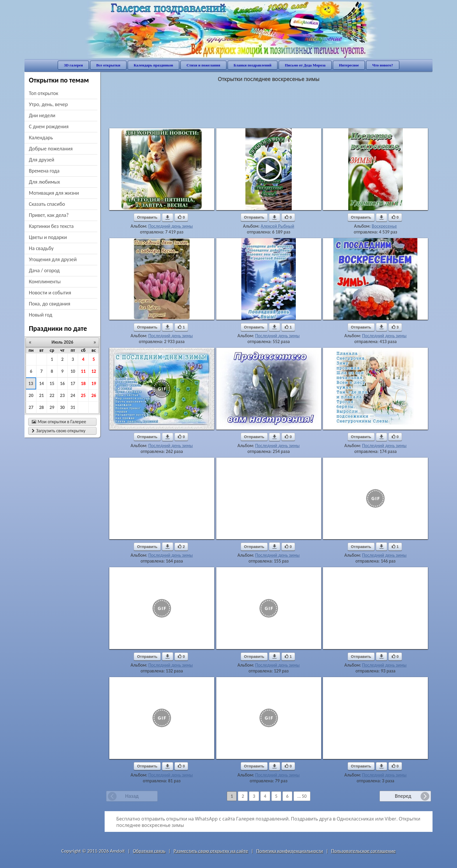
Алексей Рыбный (277, 226)
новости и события (50, 293)
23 (62, 395)
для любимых (44, 182)
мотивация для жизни (54, 193)
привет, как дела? (49, 215)
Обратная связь (149, 851)
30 (62, 407)
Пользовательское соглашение (363, 851)
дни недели (42, 115)
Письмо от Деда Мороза (305, 65)
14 (41, 383)
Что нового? (383, 65)
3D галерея (73, 65)
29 (52, 407)
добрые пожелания (51, 149)
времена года (44, 171)
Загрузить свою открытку (59, 431)
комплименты (45, 282)
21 (41, 395)
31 (73, 407)
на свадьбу (41, 248)
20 (31, 395)
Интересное (349, 65)
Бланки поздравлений (253, 65)
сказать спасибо (47, 204)
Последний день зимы (171, 226)
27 (31, 407)
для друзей (42, 160)
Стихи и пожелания (203, 65)
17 (73, 383)
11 (83, 371)
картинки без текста (51, 226)
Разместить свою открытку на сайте (211, 851)
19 (94, 383)
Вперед (403, 796)
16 (62, 383)
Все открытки (108, 65)
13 (31, 383)
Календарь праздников (153, 65)
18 (83, 383)
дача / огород (44, 270)
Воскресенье (384, 226)
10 (73, 371)
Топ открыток (44, 93)
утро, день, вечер (48, 104)
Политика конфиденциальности (290, 851)
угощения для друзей (53, 259)
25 (83, 395)
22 (52, 395)
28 (41, 407)
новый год (41, 315)
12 (94, 371)
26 (94, 395)
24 (73, 395)
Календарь (41, 138)
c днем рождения (49, 126)
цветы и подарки (48, 237)
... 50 (302, 796)
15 (52, 383)
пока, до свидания (50, 304)
